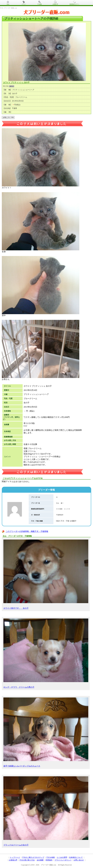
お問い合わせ (79, 860)
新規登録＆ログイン (74, 4)
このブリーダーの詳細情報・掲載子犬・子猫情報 (27, 531)
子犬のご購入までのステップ (33, 857)
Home (8, 4)
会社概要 (40, 860)
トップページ (15, 857)
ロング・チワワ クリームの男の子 (46, 653)
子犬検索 (39, 4)
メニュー (24, 4)
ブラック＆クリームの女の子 (46, 811)
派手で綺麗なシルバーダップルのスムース (46, 732)
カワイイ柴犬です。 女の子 (46, 574)
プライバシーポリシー (63, 860)
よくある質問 (62, 857)
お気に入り (8, 117)
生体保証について (76, 857)
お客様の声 (55, 4)
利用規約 (49, 860)
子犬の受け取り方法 (27, 860)
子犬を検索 (50, 857)
